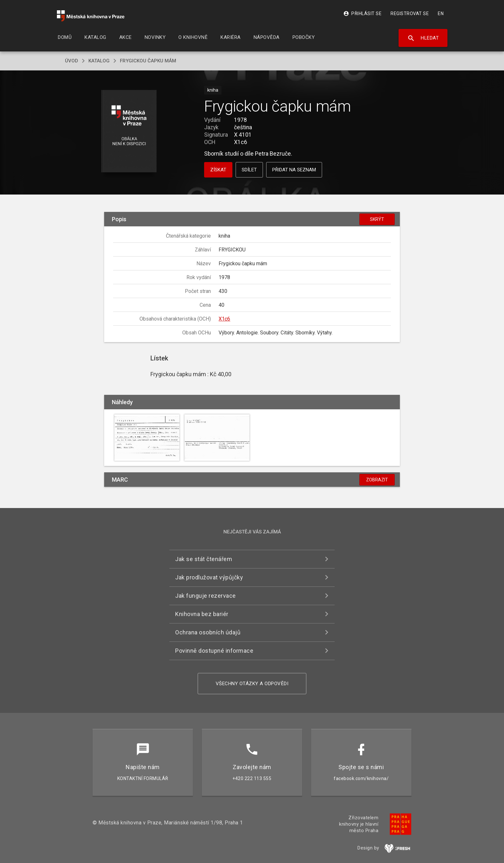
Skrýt (377, 219)
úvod (72, 61)
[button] (129, 132)
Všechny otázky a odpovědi (252, 684)
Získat (218, 170)
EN (441, 14)
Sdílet (249, 170)
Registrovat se (410, 14)
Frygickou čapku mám (148, 61)
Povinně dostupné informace (214, 651)
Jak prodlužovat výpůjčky (209, 577)
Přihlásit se (362, 14)
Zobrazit (377, 480)
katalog (99, 61)
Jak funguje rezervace (206, 596)
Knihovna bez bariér (202, 614)
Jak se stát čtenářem (204, 559)
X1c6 (224, 319)
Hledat (423, 38)
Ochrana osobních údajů (208, 632)
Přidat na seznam (294, 170)
